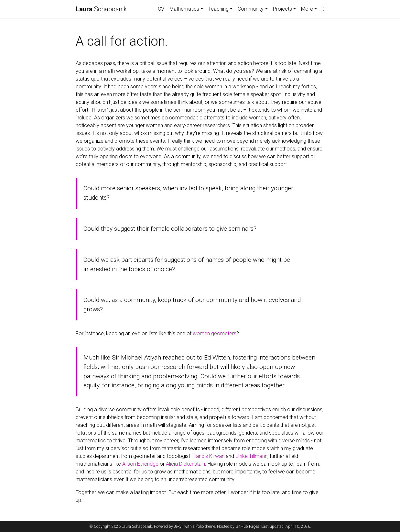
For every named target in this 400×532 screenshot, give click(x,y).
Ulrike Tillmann (251, 456)
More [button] (307, 9)
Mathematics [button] (184, 9)
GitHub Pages (247, 526)
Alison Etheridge (140, 464)
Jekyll (179, 526)
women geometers (215, 333)
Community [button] (251, 9)
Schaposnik (101, 9)
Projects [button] (282, 9)
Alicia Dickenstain (185, 464)
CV (161, 9)
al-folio (198, 526)
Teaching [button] (218, 9)
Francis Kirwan (208, 456)
